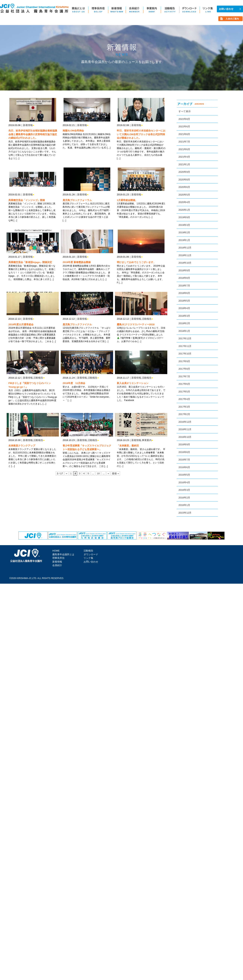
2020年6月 (184, 187)
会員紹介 (57, 565)
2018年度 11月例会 (74, 383)
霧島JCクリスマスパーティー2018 (136, 324)
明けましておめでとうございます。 (136, 262)
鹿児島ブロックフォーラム (77, 200)
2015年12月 (185, 513)
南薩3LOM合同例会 (73, 131)
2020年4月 (184, 202)
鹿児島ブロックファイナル (77, 324)
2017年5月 (184, 392)
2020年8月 (184, 180)
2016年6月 (184, 467)
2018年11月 (185, 255)
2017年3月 (184, 407)
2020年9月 (184, 172)
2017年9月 (184, 361)
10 (98, 473)
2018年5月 (184, 301)
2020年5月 (184, 195)
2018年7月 (184, 286)
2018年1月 (184, 331)
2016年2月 (184, 498)
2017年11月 (185, 346)
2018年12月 (185, 248)
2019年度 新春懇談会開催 (77, 262)
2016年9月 (184, 444)
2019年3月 (184, 225)
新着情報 (28, 125)
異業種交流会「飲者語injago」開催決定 (30, 262)
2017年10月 (185, 354)
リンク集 (88, 558)
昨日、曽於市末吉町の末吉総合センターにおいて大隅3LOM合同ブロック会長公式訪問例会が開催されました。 (141, 134)
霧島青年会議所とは (63, 554)
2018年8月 (184, 278)
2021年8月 (184, 134)
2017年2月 (184, 414)
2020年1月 (184, 210)
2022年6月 (184, 126)
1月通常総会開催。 (127, 200)
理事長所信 (58, 558)
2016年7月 (184, 460)
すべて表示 (185, 111)
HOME (56, 551)
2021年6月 (184, 149)
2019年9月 (184, 217)
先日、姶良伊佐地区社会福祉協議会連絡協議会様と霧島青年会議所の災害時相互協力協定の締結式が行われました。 (33, 134)
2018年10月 (185, 263)
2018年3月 (184, 316)
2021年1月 (184, 164)
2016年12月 (185, 422)
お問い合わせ (91, 562)
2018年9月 (184, 270)
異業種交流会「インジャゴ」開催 (27, 200)
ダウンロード (91, 554)
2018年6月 (184, 293)
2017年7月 (184, 376)
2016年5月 (184, 475)
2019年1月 (184, 240)
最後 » (115, 473)
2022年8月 (184, 119)
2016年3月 (184, 490)
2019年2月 (184, 232)
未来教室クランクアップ (22, 446)
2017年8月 (184, 369)
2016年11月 (185, 429)
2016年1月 (184, 505)
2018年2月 (184, 323)
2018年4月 (184, 308)
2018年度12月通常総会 (21, 324)
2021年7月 (184, 142)
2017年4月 (184, 399)
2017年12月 (185, 338)
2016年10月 (185, 437)
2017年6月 (184, 384)
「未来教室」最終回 (128, 446)
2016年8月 (184, 452)
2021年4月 (184, 157)
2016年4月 (184, 482)
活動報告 (147, 319)
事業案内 (147, 440)
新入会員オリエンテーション (133, 383)
